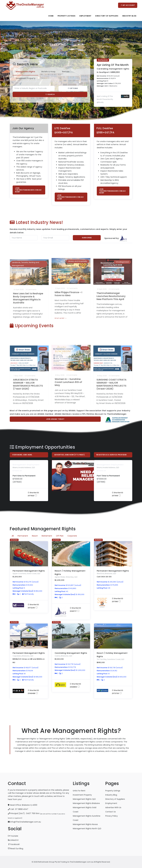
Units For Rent (79, 791)
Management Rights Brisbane (86, 803)
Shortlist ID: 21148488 (33, 692)
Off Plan (60, 536)
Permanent (23, 536)
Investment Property (82, 795)
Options (70, 88)
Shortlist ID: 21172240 (33, 606)
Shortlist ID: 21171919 (118, 494)
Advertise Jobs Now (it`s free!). (70, 455)
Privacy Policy (111, 816)
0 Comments (31, 275)
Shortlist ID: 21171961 (118, 600)
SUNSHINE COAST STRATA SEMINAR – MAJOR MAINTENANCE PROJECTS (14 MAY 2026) (111, 370)
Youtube (13, 836)
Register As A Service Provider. (112, 455)
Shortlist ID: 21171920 (33, 494)
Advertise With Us (113, 807)
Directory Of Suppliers (107, 16)
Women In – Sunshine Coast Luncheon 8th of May (68, 368)
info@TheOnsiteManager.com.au (26, 822)
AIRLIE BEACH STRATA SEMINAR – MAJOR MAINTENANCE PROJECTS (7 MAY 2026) (28, 370)
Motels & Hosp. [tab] (46, 72)
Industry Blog (129, 16)
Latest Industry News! (36, 222)
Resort (35, 536)
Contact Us (111, 812)
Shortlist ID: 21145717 (76, 609)
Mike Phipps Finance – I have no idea (68, 280)
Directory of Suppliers (115, 799)
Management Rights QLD (84, 799)
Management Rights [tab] (23, 72)
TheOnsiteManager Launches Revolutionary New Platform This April (111, 282)
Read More (19, 311)
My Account (128, 5)
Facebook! (14, 844)
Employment (85, 16)
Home (51, 16)
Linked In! (13, 840)
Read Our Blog (16, 849)
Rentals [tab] (63, 72)
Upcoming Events (32, 326)
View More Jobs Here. (22, 455)
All (13, 536)
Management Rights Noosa (85, 824)
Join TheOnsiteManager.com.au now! (28, 190)
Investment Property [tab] (23, 78)
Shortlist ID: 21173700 (118, 692)
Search (47, 94)
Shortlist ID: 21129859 (76, 685)
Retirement (47, 536)
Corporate (72, 536)
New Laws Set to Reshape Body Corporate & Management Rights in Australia (28, 283)
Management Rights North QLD (87, 829)
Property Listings (67, 16)
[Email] (55, 238)
